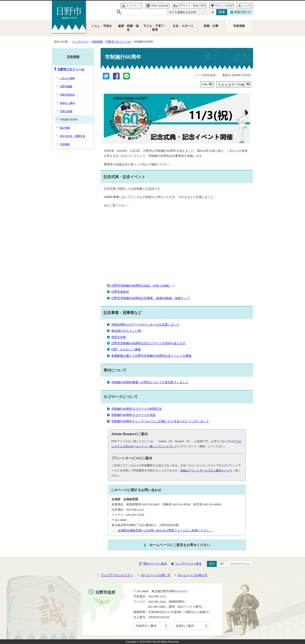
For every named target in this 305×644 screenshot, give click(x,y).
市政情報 (97, 42)
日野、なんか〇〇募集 (126, 349)
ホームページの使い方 (156, 575)
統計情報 (65, 128)
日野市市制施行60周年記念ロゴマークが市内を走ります (148, 343)
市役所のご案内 (146, 626)
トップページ (80, 42)
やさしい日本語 (224, 6)
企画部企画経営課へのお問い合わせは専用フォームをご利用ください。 (165, 530)
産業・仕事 (211, 26)
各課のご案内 (67, 103)
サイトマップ (134, 6)
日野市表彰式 (120, 292)
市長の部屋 (66, 111)
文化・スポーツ (183, 26)
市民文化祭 (119, 337)
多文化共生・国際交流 (72, 136)
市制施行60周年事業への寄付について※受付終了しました (150, 382)
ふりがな (247, 6)
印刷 (205, 84)
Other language (160, 6)
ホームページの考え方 (193, 575)
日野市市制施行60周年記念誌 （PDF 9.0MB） (143, 286)
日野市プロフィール (118, 42)
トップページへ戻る (188, 564)
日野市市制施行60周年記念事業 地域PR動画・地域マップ (150, 298)
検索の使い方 (243, 12)
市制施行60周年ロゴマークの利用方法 (137, 409)
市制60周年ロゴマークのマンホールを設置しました (145, 325)
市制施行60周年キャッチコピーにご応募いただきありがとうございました (160, 421)
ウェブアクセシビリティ (117, 575)
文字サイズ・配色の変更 (192, 6)
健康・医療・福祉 (128, 28)
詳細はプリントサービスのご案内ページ (205, 470)
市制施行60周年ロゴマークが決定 (134, 415)
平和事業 (65, 144)
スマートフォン (240, 564)
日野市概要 (66, 86)
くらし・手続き (102, 26)
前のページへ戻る (155, 564)
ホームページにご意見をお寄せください (180, 545)
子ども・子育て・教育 (155, 28)
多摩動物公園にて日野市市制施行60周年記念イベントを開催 (151, 356)
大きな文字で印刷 (231, 85)
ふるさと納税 (67, 78)
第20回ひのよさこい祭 (126, 331)
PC (222, 564)
